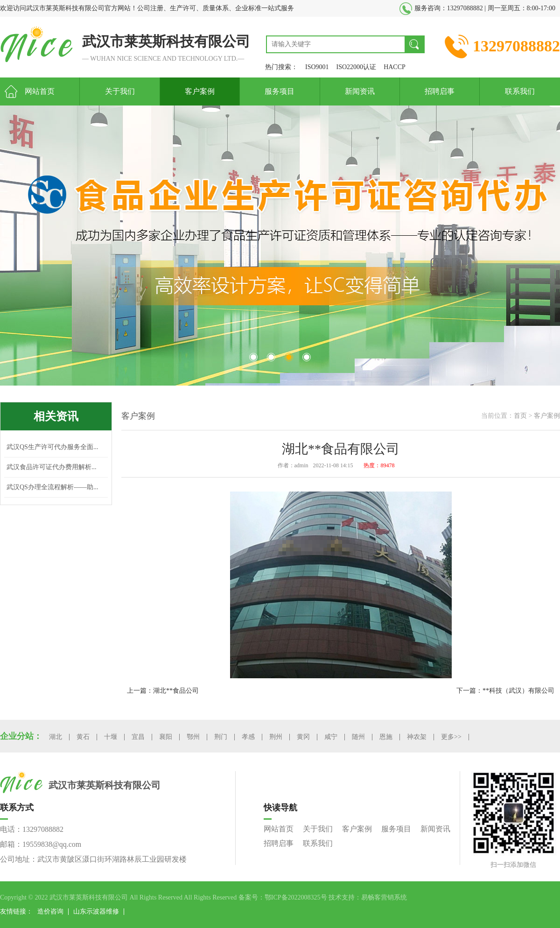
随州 (358, 737)
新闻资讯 (360, 91)
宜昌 (138, 737)
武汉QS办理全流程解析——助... (52, 487)
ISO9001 (317, 67)
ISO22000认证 (357, 67)
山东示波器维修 (96, 912)
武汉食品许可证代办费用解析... (52, 467)
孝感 (248, 737)
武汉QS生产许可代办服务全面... (52, 447)
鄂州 (193, 737)
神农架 (417, 737)
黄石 (83, 737)
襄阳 (166, 737)
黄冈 (303, 737)
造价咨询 (50, 912)
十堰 (111, 737)
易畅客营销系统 (384, 897)
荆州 (276, 737)
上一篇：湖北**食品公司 (163, 691)
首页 (520, 416)
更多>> (451, 737)
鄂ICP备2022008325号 (296, 897)
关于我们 (120, 91)
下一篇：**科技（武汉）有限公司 (505, 691)
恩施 (386, 737)
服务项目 (280, 91)
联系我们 (520, 91)
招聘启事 (440, 91)
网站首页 (40, 91)
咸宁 (331, 737)
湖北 (56, 737)
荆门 (221, 737)
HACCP (395, 67)
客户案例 (200, 91)
